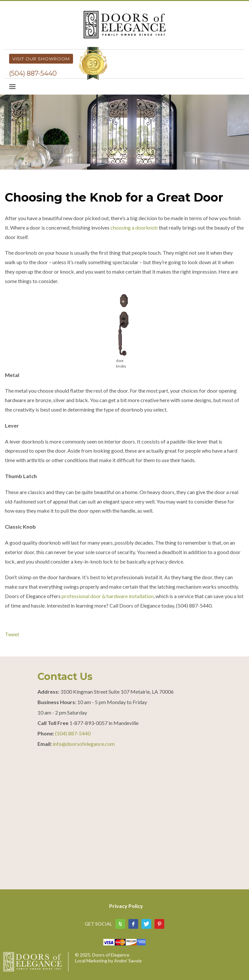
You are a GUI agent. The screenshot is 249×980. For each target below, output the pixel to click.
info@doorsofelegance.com (84, 744)
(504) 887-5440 (33, 73)
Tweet (12, 634)
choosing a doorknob (134, 227)
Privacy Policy (126, 906)
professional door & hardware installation (108, 596)
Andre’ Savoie (128, 961)
